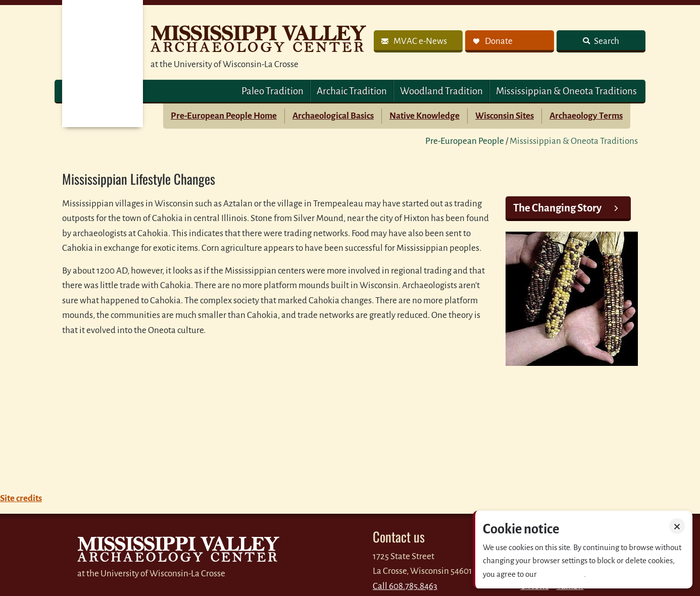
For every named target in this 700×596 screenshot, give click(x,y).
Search (606, 41)
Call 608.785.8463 (405, 586)
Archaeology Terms (586, 116)
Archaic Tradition (352, 91)
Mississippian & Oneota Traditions (566, 91)
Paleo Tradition (272, 91)
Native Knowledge (424, 116)
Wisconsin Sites (505, 116)
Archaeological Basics (333, 116)
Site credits (21, 498)
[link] (418, 41)
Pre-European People (465, 141)
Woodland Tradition (441, 91)
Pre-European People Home (224, 116)
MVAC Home (103, 64)
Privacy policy (561, 574)
